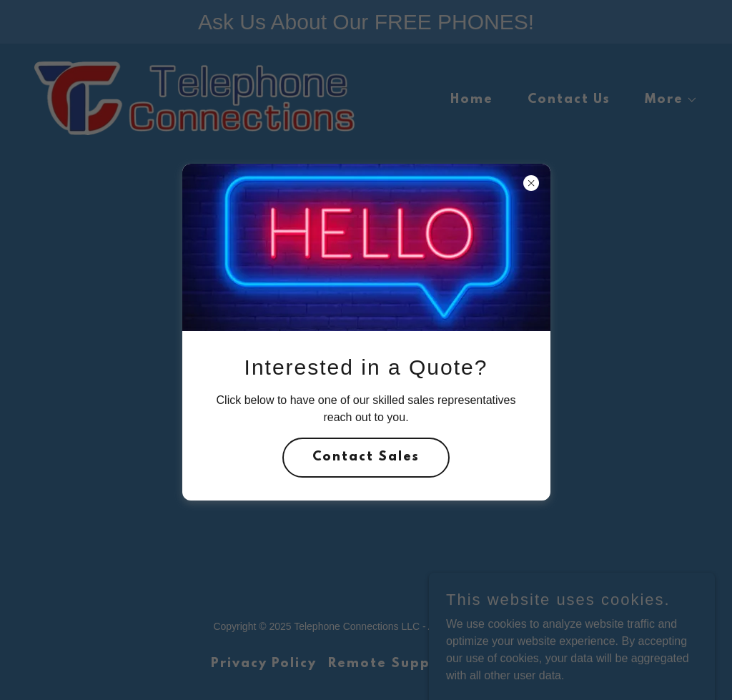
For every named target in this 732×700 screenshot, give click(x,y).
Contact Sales (366, 458)
